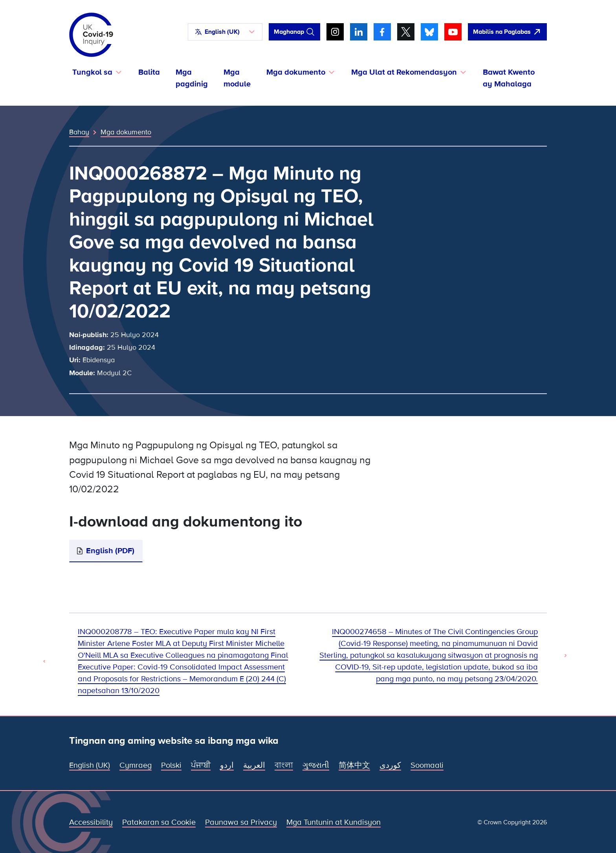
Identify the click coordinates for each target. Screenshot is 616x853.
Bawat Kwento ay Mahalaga (509, 78)
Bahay (79, 132)
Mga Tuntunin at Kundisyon (334, 822)
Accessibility (91, 822)
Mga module (237, 78)
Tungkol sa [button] (92, 72)
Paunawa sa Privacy (241, 822)
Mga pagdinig (192, 78)
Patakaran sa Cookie (159, 822)
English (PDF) (110, 551)
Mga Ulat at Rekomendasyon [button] (404, 72)
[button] (225, 32)
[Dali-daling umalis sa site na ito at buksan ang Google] (507, 32)
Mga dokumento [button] (296, 72)
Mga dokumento (126, 132)
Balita (149, 72)
